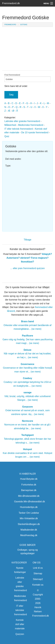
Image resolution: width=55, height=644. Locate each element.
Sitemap (38, 573)
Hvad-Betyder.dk (29, 479)
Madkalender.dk (29, 530)
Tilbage (28, 240)
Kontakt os (38, 585)
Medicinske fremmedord (31, 125)
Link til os (38, 568)
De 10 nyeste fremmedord (35, 132)
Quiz (7, 136)
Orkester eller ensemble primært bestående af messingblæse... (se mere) (27, 325)
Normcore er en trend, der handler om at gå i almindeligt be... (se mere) (27, 425)
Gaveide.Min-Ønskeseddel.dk (30, 502)
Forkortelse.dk (29, 485)
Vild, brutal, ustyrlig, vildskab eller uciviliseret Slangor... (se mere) (27, 396)
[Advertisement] (27, 198)
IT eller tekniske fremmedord (21, 610)
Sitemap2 (38, 579)
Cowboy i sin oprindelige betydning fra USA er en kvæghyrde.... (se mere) (28, 382)
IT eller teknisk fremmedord (19, 129)
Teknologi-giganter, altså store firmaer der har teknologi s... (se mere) (28, 439)
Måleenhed (10, 125)
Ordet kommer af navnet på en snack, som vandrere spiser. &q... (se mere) (27, 410)
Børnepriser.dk (29, 490)
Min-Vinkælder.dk (29, 518)
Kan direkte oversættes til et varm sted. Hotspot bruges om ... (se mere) (27, 453)
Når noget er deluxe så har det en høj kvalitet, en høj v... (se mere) (28, 354)
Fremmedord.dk (11, 3)
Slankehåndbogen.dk (29, 524)
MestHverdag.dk (29, 535)
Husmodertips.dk (29, 507)
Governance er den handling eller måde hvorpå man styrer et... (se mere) (27, 368)
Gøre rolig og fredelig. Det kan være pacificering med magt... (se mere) (27, 339)
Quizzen (20, 634)
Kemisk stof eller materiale (20, 624)
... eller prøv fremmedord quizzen (27, 268)
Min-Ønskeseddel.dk (29, 496)
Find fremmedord (27, 78)
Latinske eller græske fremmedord (22, 121)
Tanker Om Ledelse (29, 513)
